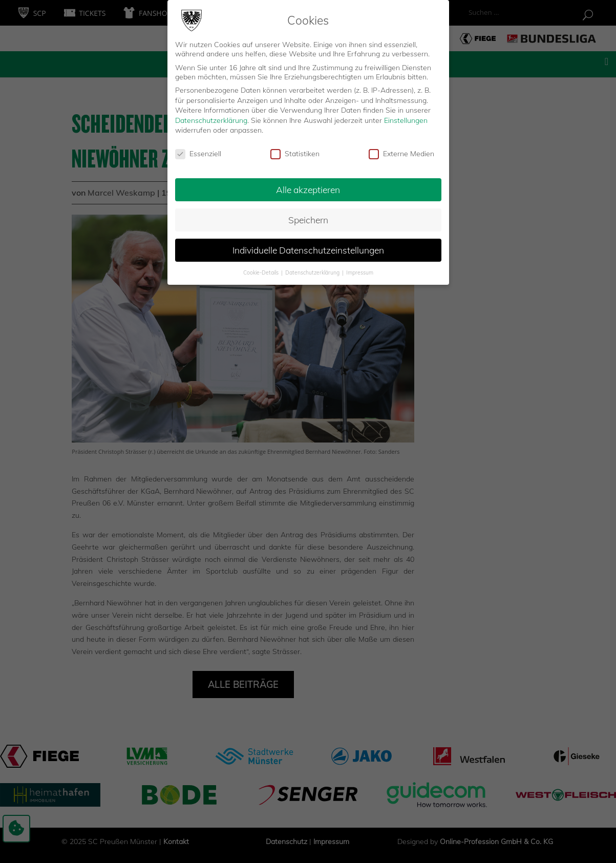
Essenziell (198, 153)
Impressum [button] (360, 271)
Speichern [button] (308, 219)
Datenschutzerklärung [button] (313, 271)
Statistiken (295, 153)
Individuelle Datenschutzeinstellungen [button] (308, 249)
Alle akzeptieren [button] (308, 188)
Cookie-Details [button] (262, 271)
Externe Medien (401, 153)
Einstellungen (406, 119)
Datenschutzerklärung (211, 119)
